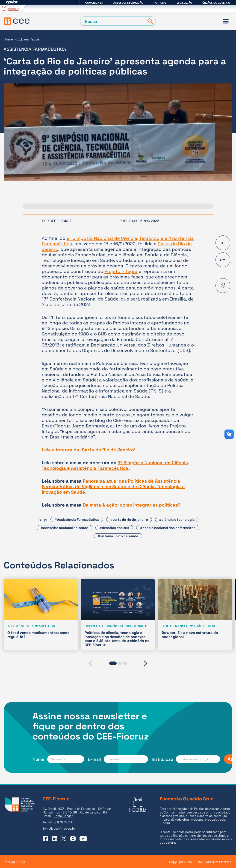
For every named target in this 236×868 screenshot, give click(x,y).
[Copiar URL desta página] (223, 286)
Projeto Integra (121, 271)
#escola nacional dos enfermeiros (168, 528)
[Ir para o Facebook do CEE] (45, 839)
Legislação (184, 3)
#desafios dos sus (114, 528)
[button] (113, 663)
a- (223, 243)
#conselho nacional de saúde (64, 528)
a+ (223, 260)
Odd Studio (17, 862)
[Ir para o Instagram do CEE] (73, 839)
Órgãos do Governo (216, 3)
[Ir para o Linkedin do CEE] (55, 839)
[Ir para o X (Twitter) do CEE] (64, 838)
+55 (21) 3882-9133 (61, 822)
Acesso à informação (128, 3)
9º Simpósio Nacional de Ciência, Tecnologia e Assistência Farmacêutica (118, 241)
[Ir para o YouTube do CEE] (83, 839)
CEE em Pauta (28, 39)
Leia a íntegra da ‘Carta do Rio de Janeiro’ (88, 450)
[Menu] (226, 21)
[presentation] (90, 663)
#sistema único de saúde (118, 536)
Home (8, 39)
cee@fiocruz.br (64, 828)
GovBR (12, 2)
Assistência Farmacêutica (35, 49)
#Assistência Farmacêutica (77, 519)
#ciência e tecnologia (177, 519)
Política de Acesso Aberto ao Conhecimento (195, 810)
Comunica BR (94, 3)
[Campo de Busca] (113, 21)
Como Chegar (63, 816)
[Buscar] (149, 21)
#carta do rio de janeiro (129, 519)
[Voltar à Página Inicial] (17, 21)
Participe (160, 3)
